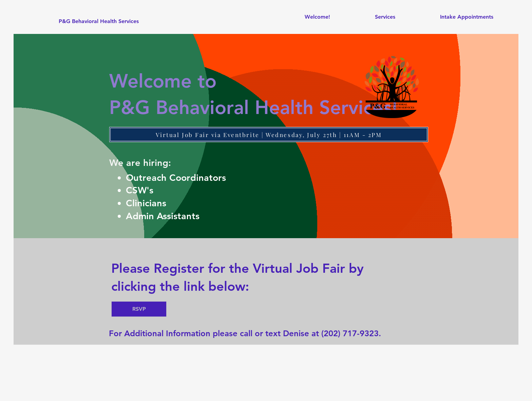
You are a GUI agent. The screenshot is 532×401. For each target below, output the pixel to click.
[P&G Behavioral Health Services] (99, 21)
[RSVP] (139, 309)
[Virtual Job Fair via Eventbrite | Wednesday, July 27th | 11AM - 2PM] (269, 135)
